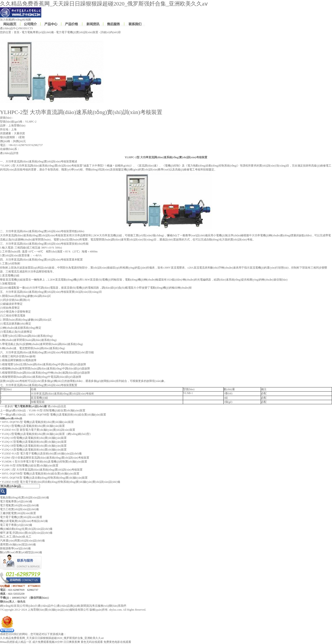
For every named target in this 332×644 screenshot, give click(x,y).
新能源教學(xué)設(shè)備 (15, 548)
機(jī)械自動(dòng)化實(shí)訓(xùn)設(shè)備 (26, 529)
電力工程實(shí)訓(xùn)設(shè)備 (19, 509)
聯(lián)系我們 (118, 606)
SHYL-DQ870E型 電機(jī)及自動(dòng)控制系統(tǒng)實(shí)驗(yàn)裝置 (45, 478)
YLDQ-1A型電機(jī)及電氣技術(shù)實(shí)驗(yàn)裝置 (34, 450)
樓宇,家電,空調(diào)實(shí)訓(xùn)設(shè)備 (26, 533)
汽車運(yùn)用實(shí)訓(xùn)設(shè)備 (22, 541)
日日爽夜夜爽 (72, 642)
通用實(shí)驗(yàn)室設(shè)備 (18, 544)
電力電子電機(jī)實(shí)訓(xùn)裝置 (77, 32)
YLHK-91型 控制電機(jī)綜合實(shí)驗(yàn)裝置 (57, 410)
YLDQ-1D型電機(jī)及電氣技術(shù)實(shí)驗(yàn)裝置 (34, 438)
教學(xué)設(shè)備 (197, 235)
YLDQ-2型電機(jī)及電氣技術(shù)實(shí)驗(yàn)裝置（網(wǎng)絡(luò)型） (47, 434)
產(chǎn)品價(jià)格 (68, 606)
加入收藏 (6, 20)
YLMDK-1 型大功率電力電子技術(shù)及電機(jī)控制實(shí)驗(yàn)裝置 (44, 462)
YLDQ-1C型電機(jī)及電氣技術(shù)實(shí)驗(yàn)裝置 (34, 442)
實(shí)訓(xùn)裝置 (13, 255)
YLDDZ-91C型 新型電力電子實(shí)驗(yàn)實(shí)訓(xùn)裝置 (38, 430)
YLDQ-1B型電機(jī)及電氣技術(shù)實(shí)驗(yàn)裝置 (34, 446)
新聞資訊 (86, 606)
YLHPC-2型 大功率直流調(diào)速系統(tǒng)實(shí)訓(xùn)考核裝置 (42, 470)
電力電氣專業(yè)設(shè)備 (38, 32)
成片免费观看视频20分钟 (47, 642)
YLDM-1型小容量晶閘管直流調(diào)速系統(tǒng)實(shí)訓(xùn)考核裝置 (45, 458)
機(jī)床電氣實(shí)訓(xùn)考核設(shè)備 (24, 521)
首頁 (17, 32)
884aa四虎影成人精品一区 (16, 642)
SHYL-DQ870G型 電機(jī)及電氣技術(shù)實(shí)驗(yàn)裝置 (38, 422)
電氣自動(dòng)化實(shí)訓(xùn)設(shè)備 (24, 498)
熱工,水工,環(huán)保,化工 (16, 537)
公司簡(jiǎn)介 (29, 606)
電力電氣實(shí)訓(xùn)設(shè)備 (19, 505)
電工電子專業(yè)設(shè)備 (16, 525)
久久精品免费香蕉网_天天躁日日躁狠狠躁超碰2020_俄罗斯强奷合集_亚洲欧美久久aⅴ (104, 4)
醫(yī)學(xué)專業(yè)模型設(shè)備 (21, 552)
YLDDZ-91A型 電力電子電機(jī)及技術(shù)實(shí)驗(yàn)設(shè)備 (42, 454)
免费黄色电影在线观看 (117, 642)
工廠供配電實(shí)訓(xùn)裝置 (18, 513)
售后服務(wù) (100, 606)
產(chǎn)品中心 (47, 606)
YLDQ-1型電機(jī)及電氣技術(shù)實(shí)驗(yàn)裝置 (33, 426)
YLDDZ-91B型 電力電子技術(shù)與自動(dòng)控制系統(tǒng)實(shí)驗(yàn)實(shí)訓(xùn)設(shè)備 (61, 482)
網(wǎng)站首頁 (10, 606)
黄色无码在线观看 (92, 642)
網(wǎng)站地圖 (21, 20)
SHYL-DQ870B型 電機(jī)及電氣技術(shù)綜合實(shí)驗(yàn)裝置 (67, 415)
